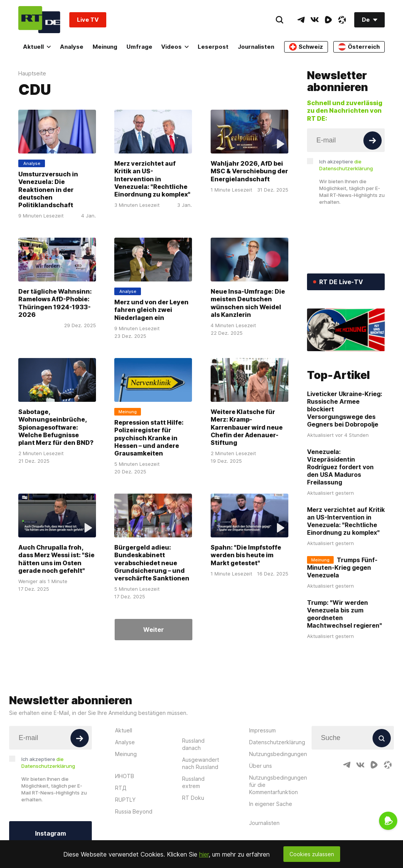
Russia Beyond (134, 811)
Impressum (262, 730)
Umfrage (139, 47)
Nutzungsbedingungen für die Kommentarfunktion (278, 785)
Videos (175, 47)
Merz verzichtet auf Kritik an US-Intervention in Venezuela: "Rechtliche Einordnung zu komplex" (152, 179)
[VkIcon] (315, 20)
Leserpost (213, 47)
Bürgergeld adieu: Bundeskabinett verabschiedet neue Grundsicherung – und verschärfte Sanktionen (152, 563)
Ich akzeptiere (346, 165)
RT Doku (193, 798)
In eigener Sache (271, 804)
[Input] (346, 140)
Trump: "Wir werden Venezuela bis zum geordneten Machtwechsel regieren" (345, 614)
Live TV (88, 20)
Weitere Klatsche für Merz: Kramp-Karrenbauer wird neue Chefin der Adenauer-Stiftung (247, 427)
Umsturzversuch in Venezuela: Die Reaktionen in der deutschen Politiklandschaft (48, 189)
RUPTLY (125, 800)
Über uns (261, 766)
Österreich (359, 47)
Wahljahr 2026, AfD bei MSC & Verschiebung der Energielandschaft (249, 171)
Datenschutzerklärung (277, 742)
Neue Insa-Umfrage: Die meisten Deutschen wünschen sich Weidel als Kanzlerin (248, 303)
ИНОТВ (125, 776)
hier (204, 854)
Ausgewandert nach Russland (201, 763)
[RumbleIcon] (328, 20)
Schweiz (306, 47)
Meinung (105, 47)
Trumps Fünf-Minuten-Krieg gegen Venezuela (342, 567)
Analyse (72, 47)
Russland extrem (193, 782)
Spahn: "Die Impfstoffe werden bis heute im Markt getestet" (246, 555)
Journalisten (256, 47)
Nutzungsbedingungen (278, 754)
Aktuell (37, 47)
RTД (121, 788)
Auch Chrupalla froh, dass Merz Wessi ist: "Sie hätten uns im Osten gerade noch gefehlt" (56, 559)
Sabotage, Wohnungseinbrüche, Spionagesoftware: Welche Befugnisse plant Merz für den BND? (56, 427)
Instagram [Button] (50, 833)
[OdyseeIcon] (342, 20)
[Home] (39, 20)
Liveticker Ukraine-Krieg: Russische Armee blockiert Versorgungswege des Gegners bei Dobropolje (345, 409)
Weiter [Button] (154, 630)
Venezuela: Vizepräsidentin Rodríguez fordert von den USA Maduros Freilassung (340, 467)
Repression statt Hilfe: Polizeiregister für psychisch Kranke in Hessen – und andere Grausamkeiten (149, 438)
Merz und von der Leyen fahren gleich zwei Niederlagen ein (151, 310)
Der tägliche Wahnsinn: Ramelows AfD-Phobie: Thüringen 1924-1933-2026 (55, 303)
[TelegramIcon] (301, 20)
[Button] (373, 141)
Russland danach (193, 744)
